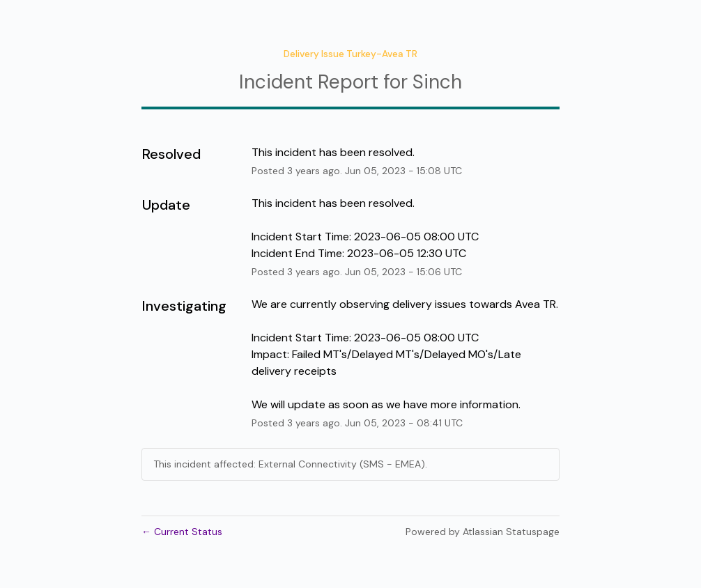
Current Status (182, 532)
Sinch (437, 82)
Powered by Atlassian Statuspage (483, 532)
